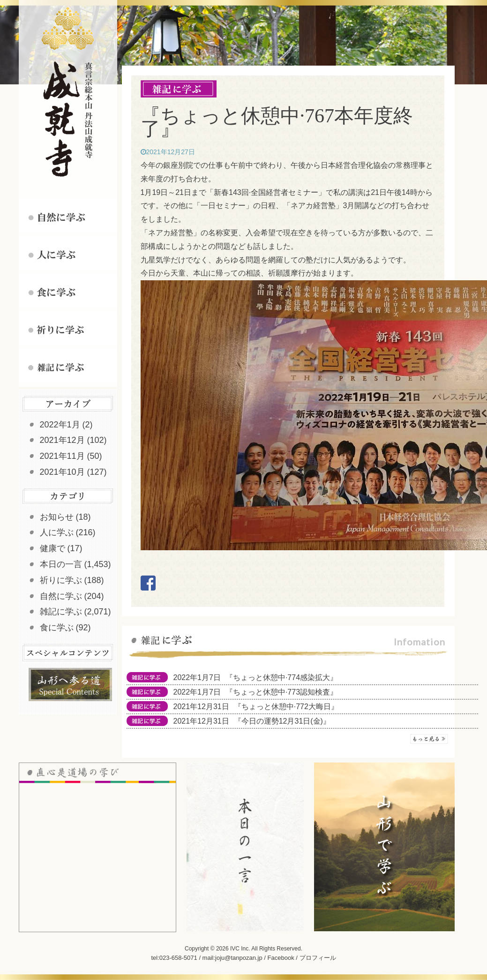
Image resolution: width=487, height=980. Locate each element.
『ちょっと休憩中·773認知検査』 (281, 692)
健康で (52, 548)
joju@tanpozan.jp (239, 958)
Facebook (281, 958)
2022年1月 (60, 425)
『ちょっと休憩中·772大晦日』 (286, 707)
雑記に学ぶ (61, 612)
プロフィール (318, 958)
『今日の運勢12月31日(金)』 (282, 721)
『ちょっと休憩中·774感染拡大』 (281, 677)
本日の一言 (61, 564)
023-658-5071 (178, 958)
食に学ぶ (57, 628)
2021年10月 (62, 472)
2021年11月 (62, 456)
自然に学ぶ (61, 596)
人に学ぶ (57, 532)
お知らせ (57, 517)
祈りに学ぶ (61, 580)
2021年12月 (62, 440)
